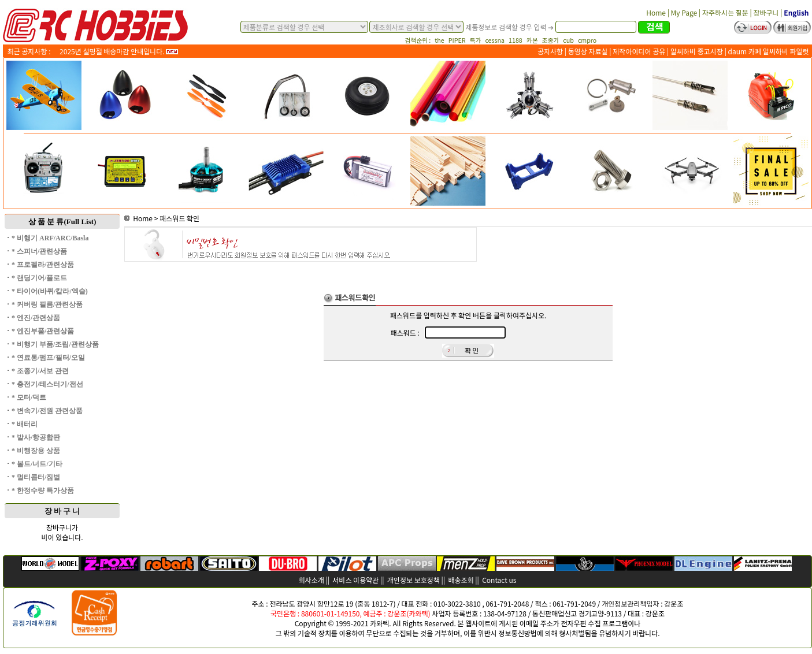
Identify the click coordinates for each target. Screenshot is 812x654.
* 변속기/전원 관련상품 (47, 411)
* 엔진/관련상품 (36, 318)
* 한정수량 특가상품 (43, 490)
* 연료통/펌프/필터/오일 (48, 358)
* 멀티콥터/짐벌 (36, 477)
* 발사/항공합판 (36, 437)
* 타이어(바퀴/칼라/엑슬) (50, 291)
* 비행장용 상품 (36, 451)
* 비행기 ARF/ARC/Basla (50, 238)
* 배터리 (25, 424)
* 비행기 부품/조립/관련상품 (55, 344)
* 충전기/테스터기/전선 (47, 384)
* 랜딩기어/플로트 (39, 278)
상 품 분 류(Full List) (62, 222)
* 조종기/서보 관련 (40, 371)
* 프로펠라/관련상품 (43, 265)
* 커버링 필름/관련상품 (47, 304)
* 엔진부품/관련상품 (43, 331)
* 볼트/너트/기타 (37, 464)
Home (138, 218)
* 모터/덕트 (29, 397)
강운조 (674, 603)
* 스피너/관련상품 (39, 251)
